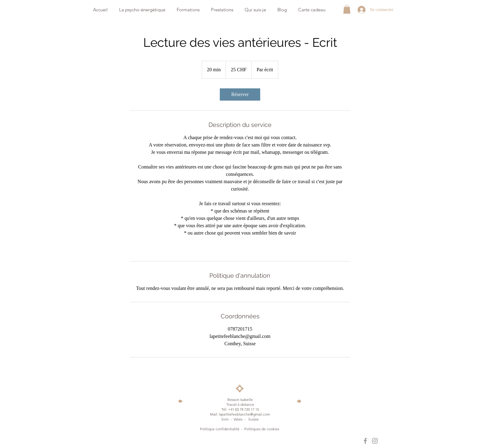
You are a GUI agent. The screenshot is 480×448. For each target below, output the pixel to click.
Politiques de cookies (262, 429)
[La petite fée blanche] (365, 441)
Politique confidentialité (220, 429)
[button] (347, 9)
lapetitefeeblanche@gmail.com (244, 414)
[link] (240, 94)
